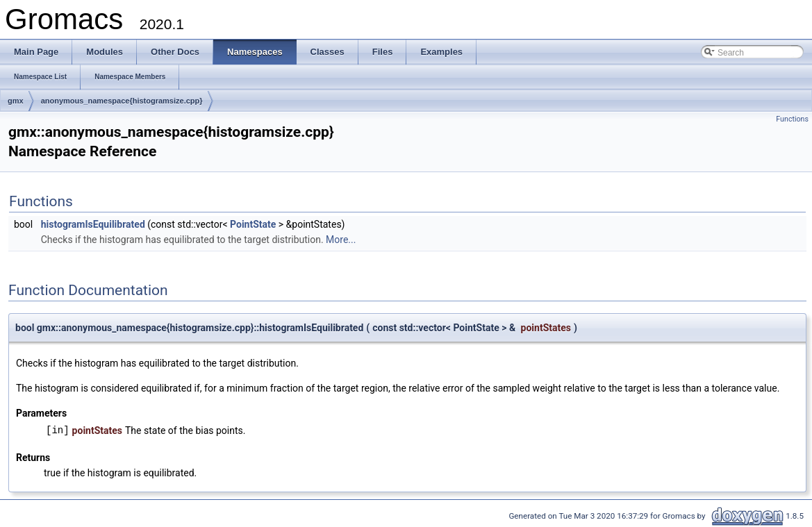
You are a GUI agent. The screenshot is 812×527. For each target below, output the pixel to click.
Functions (792, 119)
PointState (253, 224)
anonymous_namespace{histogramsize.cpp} (122, 101)
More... (341, 240)
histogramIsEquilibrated (93, 224)
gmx (16, 101)
